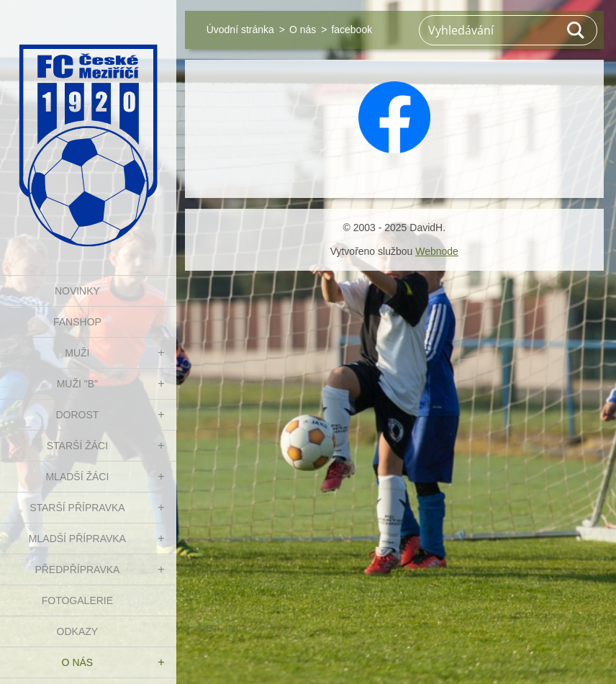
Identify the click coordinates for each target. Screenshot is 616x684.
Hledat (576, 30)
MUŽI (77, 353)
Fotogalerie (77, 600)
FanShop (77, 322)
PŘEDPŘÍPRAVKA (77, 570)
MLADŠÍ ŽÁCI (77, 477)
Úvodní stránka (240, 30)
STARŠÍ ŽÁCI (77, 446)
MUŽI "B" (77, 384)
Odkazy (78, 631)
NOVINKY (77, 291)
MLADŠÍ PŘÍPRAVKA (77, 539)
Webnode (437, 251)
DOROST (77, 415)
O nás (78, 662)
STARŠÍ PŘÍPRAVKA (77, 508)
